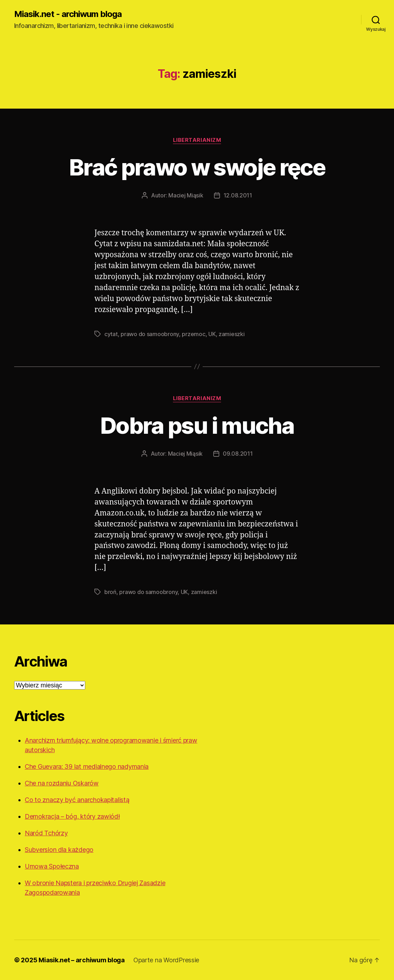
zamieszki (232, 334)
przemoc (193, 334)
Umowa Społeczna (52, 866)
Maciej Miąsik (186, 195)
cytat (111, 334)
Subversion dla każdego (59, 850)
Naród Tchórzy (46, 833)
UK (212, 334)
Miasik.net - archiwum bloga (68, 14)
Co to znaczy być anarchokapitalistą (77, 800)
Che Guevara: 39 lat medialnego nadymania (87, 766)
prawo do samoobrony (150, 334)
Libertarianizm (197, 140)
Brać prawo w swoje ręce (197, 167)
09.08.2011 (238, 454)
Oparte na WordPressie (166, 960)
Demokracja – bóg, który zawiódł (72, 816)
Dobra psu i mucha (197, 425)
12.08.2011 (238, 195)
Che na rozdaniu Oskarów (62, 783)
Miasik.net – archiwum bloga (82, 960)
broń (110, 592)
